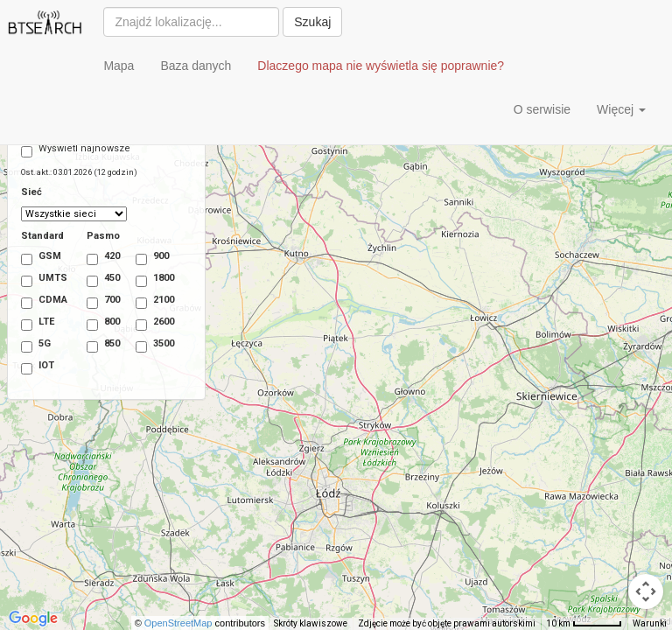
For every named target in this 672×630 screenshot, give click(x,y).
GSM (41, 258)
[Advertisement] (218, 114)
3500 (147, 345)
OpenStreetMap (188, 623)
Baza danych (196, 66)
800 (98, 323)
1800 (147, 280)
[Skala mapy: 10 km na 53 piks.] (584, 624)
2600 (147, 323)
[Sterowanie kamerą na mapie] (646, 591)
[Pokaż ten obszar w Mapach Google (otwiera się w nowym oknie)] (33, 619)
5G (36, 345)
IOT (38, 367)
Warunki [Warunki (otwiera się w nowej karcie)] (650, 623)
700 (98, 301)
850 (98, 345)
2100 (147, 301)
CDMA (41, 301)
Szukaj (312, 22)
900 (147, 258)
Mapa (119, 66)
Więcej (621, 109)
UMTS (41, 280)
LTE (38, 323)
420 (98, 258)
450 (98, 280)
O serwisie (542, 109)
